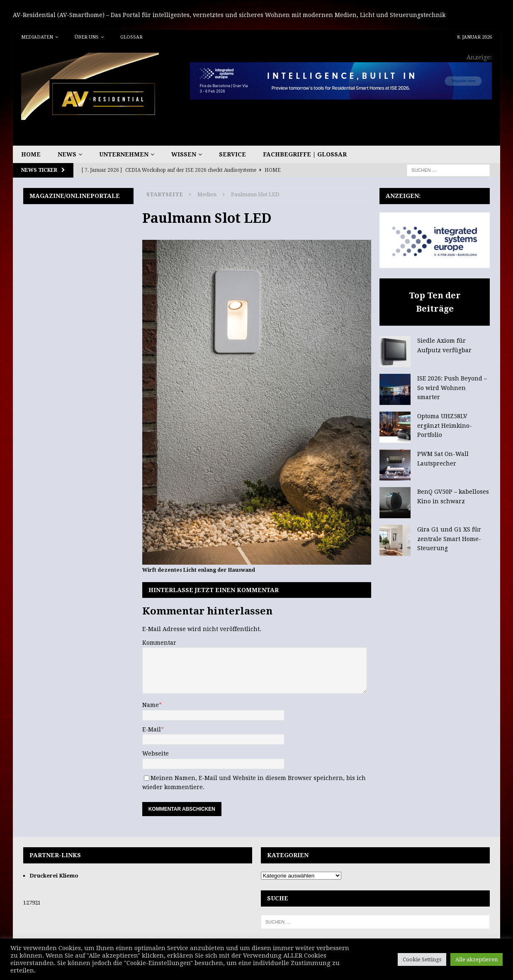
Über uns (87, 37)
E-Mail (152, 729)
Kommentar (159, 643)
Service (232, 154)
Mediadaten (37, 37)
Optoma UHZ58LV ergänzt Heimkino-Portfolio (445, 425)
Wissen (184, 154)
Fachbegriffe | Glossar (305, 154)
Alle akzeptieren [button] (477, 959)
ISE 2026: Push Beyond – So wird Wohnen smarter (452, 388)
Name (151, 705)
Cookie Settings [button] (422, 959)
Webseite (156, 753)
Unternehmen (124, 154)
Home (31, 154)
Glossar (131, 37)
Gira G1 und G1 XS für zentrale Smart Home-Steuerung (449, 539)
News (67, 154)
